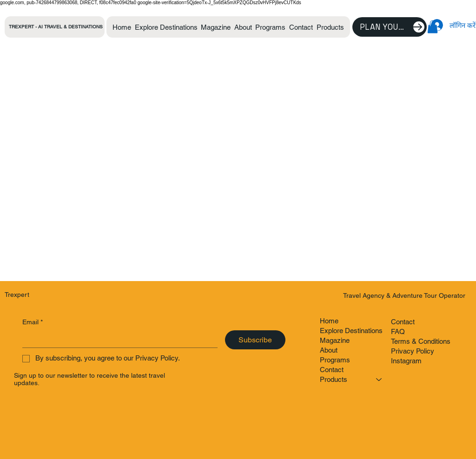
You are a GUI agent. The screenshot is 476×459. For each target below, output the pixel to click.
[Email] (117, 339)
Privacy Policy (413, 351)
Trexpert (17, 295)
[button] (330, 27)
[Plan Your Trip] (390, 27)
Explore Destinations (351, 331)
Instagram (406, 361)
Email (33, 322)
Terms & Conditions (421, 341)
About (329, 350)
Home (329, 321)
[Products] (379, 379)
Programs (335, 360)
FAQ (398, 331)
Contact (332, 370)
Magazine (335, 340)
